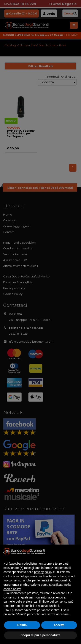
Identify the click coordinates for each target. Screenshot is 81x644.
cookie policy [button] (12, 589)
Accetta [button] (59, 625)
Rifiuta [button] (22, 625)
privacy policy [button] (43, 572)
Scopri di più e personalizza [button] (40, 635)
